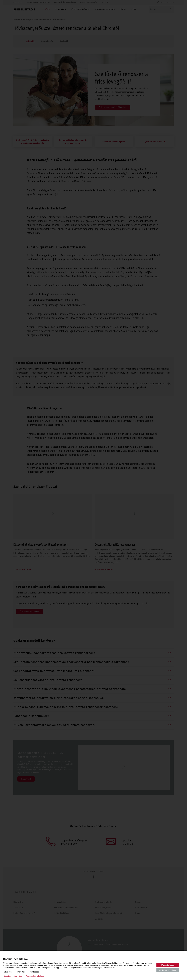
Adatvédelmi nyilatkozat (35, 976)
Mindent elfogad (168, 965)
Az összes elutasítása (168, 970)
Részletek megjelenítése (12, 976)
